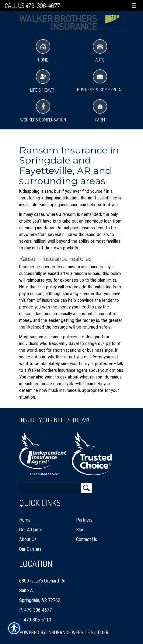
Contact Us (87, 539)
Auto (100, 51)
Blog (80, 530)
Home (43, 51)
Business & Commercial (100, 81)
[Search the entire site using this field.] (50, 488)
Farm (100, 111)
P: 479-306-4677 (35, 610)
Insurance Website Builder (78, 633)
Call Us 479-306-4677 (32, 6)
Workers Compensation (43, 111)
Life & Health (43, 81)
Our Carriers (30, 549)
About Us (28, 539)
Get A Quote (31, 530)
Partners (84, 520)
